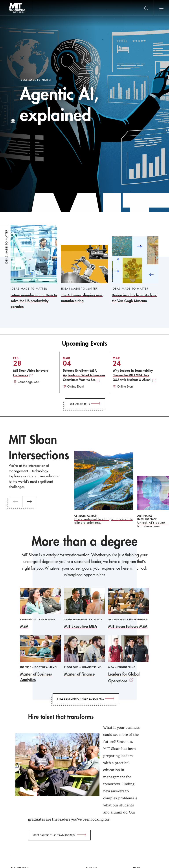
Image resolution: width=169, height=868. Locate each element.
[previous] (16, 502)
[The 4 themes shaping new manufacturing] (84, 274)
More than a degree (84, 541)
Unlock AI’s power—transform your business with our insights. (153, 524)
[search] (146, 8)
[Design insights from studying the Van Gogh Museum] (135, 270)
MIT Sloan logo (11, 15)
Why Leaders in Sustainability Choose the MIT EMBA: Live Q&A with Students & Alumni (133, 375)
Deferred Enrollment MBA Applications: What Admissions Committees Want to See (84, 375)
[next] (29, 502)
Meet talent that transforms (54, 835)
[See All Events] (85, 404)
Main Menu (161, 8)
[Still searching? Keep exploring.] (86, 699)
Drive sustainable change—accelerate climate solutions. (104, 521)
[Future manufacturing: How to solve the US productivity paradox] (34, 267)
